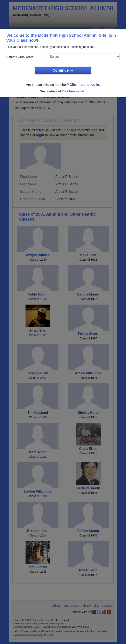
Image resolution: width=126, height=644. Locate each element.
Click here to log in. (85, 85)
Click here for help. (74, 91)
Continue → (63, 70)
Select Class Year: (20, 57)
